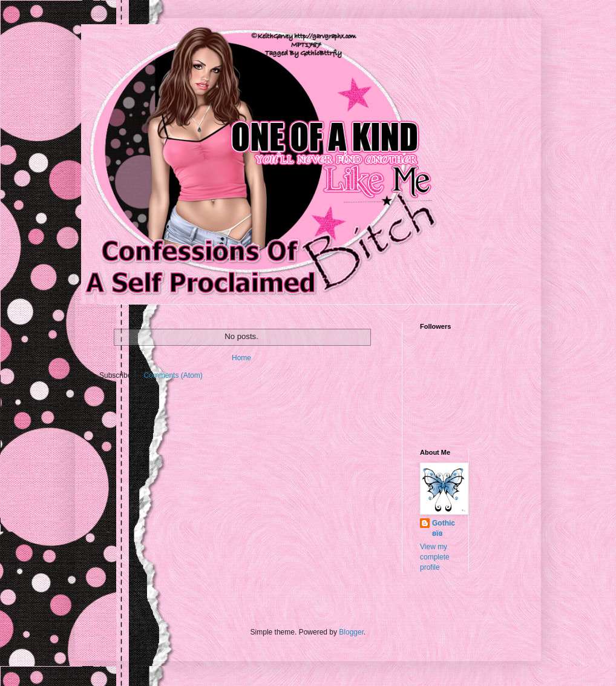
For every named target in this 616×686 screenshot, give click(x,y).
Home (241, 358)
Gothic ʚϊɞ (444, 528)
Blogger (351, 632)
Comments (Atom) (173, 375)
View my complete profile (435, 557)
